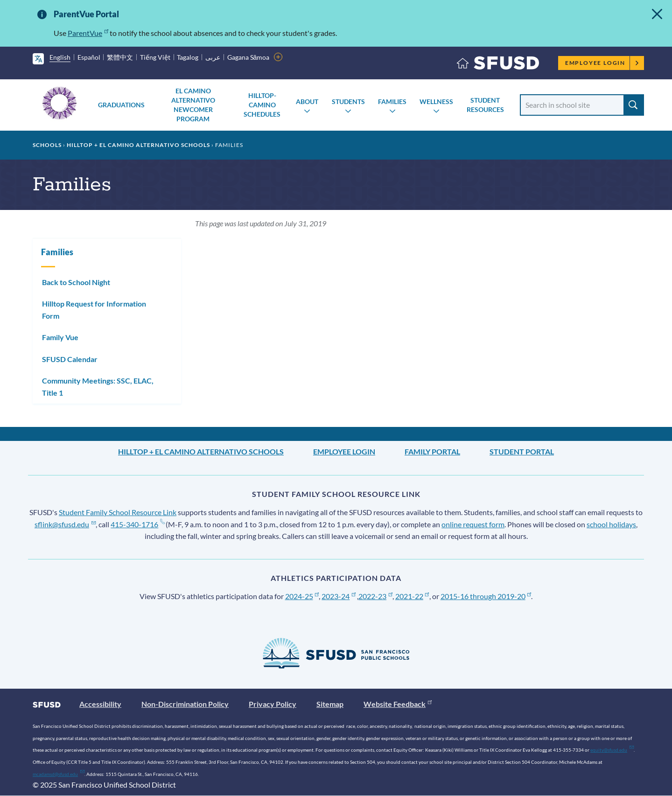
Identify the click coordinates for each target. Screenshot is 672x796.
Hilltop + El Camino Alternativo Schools (138, 145)
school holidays (611, 524)
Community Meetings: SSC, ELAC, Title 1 (98, 387)
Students (348, 101)
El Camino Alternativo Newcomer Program (193, 105)
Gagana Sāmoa (248, 57)
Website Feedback (398, 704)
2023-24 (339, 596)
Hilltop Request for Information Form (94, 310)
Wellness (436, 101)
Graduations (121, 105)
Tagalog (188, 57)
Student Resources (485, 105)
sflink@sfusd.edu (65, 524)
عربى (213, 57)
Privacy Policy (273, 704)
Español (89, 57)
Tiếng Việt (155, 57)
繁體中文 (120, 57)
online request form (473, 524)
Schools (47, 145)
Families (392, 101)
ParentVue (88, 33)
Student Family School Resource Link (118, 512)
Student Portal (522, 451)
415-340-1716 (137, 524)
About (307, 101)
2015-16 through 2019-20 (486, 596)
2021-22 (412, 596)
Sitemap (330, 704)
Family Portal (432, 451)
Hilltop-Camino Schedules (262, 105)
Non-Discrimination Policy (185, 704)
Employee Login (602, 63)
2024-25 (302, 596)
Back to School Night (76, 282)
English (60, 57)
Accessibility (100, 704)
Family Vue (60, 337)
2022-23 (375, 596)
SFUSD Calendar (70, 359)
